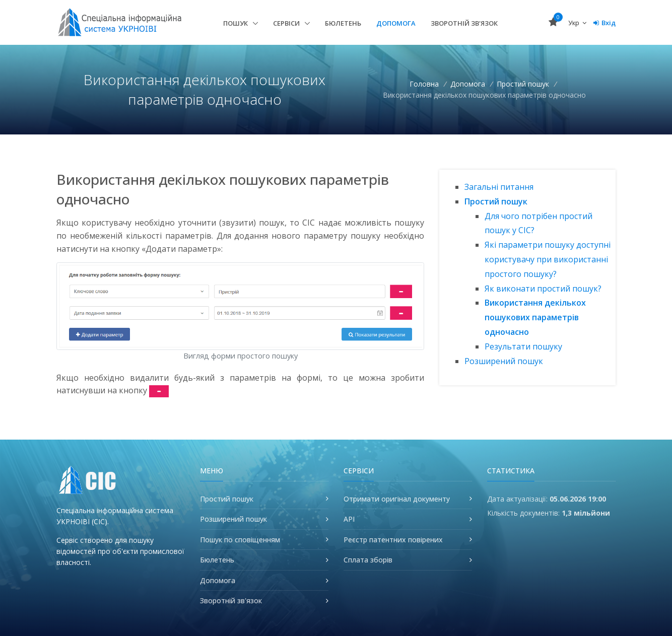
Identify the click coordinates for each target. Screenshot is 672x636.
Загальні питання (499, 187)
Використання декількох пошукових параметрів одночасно (535, 317)
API (349, 519)
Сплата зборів (368, 560)
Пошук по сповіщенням (240, 540)
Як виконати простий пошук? (543, 289)
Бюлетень (343, 23)
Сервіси (287, 23)
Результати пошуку (523, 346)
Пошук (236, 23)
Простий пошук (524, 84)
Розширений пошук (504, 361)
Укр (577, 23)
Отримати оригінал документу (397, 499)
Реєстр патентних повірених (393, 540)
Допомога (396, 23)
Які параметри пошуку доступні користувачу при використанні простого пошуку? (548, 259)
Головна (424, 84)
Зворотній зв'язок (464, 23)
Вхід (604, 23)
